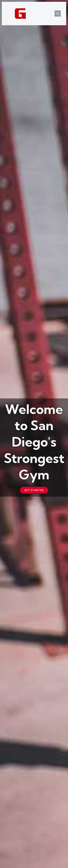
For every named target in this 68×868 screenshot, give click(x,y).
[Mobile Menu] (58, 14)
